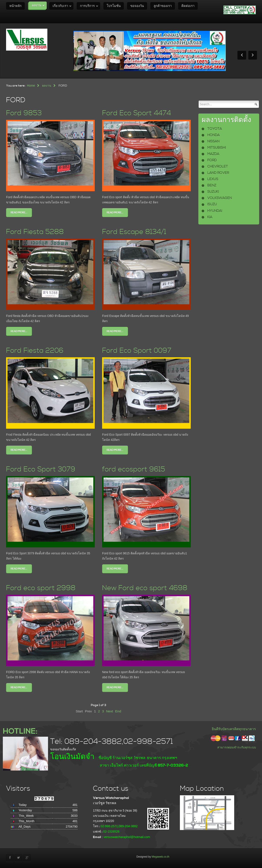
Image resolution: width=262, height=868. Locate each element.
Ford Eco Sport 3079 (41, 469)
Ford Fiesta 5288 (35, 232)
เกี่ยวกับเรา (60, 6)
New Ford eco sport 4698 (145, 588)
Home (31, 86)
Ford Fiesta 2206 (35, 351)
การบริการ (87, 6)
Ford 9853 (24, 113)
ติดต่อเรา (188, 6)
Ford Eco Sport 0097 (137, 351)
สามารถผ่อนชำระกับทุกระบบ (237, 747)
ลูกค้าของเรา (163, 6)
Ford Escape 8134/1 (134, 232)
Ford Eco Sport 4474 (137, 113)
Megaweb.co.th (160, 857)
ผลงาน (37, 5)
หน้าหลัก (15, 6)
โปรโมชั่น (114, 6)
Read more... (19, 213)
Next (109, 711)
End (118, 711)
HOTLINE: (20, 731)
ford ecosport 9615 (134, 469)
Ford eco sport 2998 (41, 588)
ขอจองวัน (137, 6)
